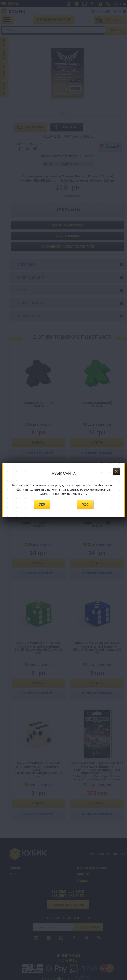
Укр (42, 505)
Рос (85, 505)
